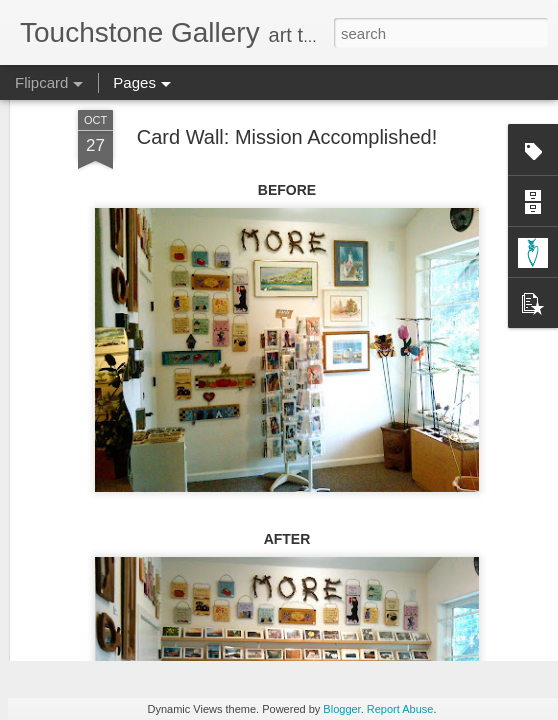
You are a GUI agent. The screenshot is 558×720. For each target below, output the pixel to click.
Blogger (341, 709)
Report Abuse (400, 709)
